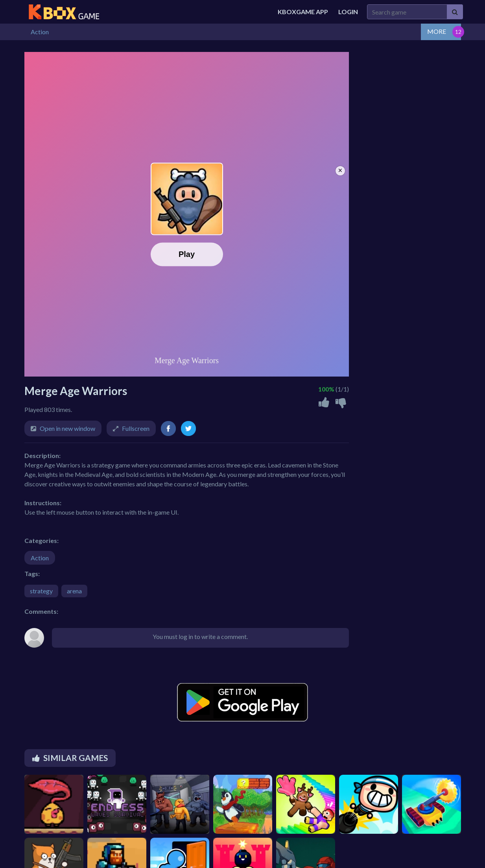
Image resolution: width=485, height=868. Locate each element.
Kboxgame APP (303, 12)
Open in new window (67, 428)
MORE (437, 31)
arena (74, 591)
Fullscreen (136, 428)
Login (348, 12)
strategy (41, 591)
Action (40, 558)
